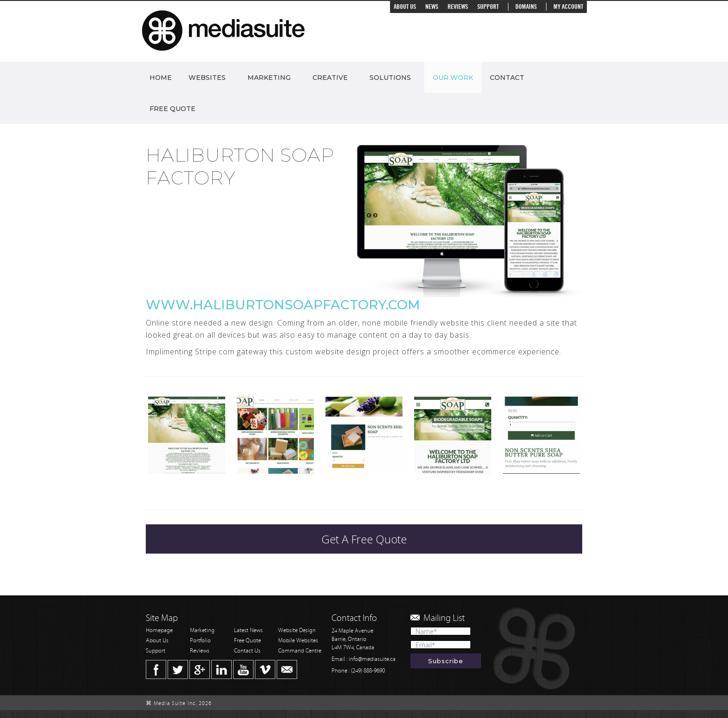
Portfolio (200, 641)
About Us (405, 7)
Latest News (248, 630)
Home (161, 78)
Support (488, 7)
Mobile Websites (298, 641)
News (432, 7)
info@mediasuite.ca (372, 659)
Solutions (390, 78)
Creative (330, 78)
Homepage (159, 630)
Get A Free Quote (364, 539)
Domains (526, 7)
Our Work (453, 78)
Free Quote (172, 109)
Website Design (297, 630)
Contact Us (247, 651)
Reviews (458, 7)
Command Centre (300, 651)
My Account (568, 7)
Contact (507, 78)
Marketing (269, 78)
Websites (207, 78)
